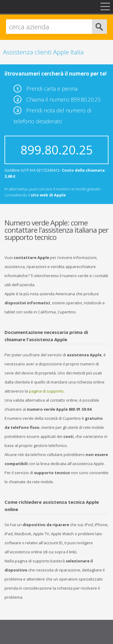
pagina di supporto (46, 391)
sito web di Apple (48, 195)
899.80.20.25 (57, 150)
